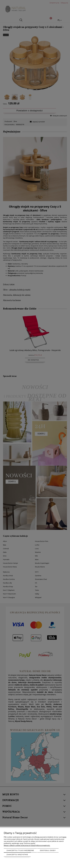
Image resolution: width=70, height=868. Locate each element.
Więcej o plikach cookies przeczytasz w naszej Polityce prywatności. (27, 845)
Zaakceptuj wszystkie (17, 855)
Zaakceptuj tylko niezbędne (20, 850)
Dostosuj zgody (48, 850)
